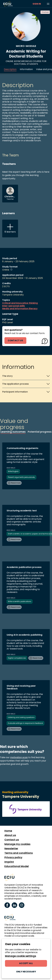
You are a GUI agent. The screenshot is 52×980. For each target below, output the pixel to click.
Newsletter (11, 849)
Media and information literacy (20, 309)
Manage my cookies (17, 844)
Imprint (9, 862)
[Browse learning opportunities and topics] (48, 4)
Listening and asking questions (21, 717)
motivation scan (19, 757)
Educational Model (17, 866)
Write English (13, 471)
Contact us (12, 840)
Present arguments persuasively (21, 477)
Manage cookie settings (21, 956)
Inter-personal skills (14, 306)
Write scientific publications (20, 601)
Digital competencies (17, 658)
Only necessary (26, 972)
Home (8, 831)
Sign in (37, 4)
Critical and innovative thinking (20, 303)
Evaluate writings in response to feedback (25, 723)
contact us (15, 340)
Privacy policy (13, 857)
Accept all (26, 963)
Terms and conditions (19, 853)
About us (10, 835)
